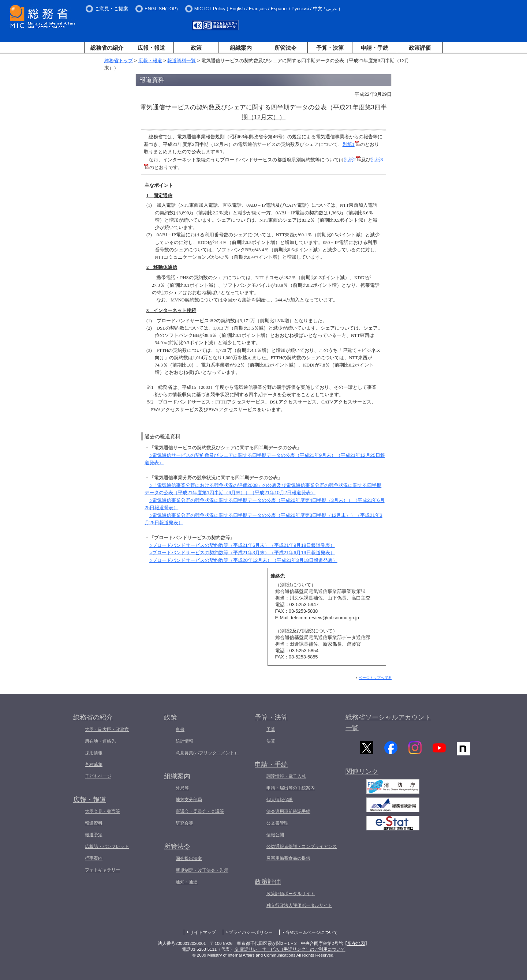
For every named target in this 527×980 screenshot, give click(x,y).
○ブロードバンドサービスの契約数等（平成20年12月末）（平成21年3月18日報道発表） (243, 560)
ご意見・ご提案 (111, 9)
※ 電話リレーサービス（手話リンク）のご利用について (290, 949)
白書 (180, 729)
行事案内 (94, 858)
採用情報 (94, 753)
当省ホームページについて (311, 932)
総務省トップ (119, 61)
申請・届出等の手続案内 (291, 788)
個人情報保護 (280, 800)
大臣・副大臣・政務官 (107, 729)
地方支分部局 (189, 800)
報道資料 (94, 823)
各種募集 (94, 765)
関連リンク (362, 774)
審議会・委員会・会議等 (200, 811)
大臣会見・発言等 (102, 811)
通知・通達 (187, 882)
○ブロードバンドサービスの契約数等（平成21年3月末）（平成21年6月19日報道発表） (242, 553)
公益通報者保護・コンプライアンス (302, 846)
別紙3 (377, 160)
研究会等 (184, 823)
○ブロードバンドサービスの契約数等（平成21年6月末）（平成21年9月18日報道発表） (242, 545)
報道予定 (94, 835)
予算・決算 (330, 48)
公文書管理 (277, 823)
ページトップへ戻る (375, 678)
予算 (271, 729)
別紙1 (349, 144)
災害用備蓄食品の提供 (288, 858)
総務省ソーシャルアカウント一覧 (388, 723)
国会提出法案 (189, 859)
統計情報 (184, 741)
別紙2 (350, 160)
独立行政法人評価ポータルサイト (299, 905)
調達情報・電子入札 (286, 776)
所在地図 (356, 943)
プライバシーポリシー (251, 932)
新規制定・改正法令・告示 (202, 870)
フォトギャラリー (102, 870)
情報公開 (275, 835)
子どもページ (98, 776)
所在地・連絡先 (100, 741)
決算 (271, 741)
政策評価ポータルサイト (291, 894)
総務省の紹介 (107, 48)
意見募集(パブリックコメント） (207, 753)
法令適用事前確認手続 (288, 811)
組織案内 (241, 48)
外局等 (182, 788)
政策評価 (420, 48)
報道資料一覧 (182, 61)
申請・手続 (375, 48)
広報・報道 (151, 48)
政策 (196, 48)
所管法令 (285, 48)
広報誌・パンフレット (107, 846)
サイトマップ (203, 932)
